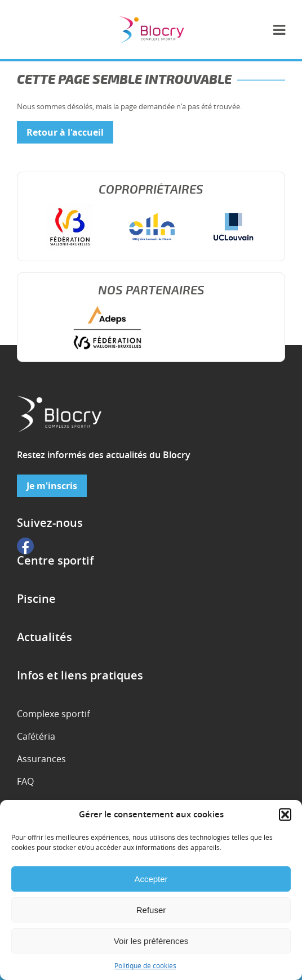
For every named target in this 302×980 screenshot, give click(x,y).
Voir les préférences (151, 941)
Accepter (151, 879)
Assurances (41, 759)
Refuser (151, 910)
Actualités (45, 637)
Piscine (36, 599)
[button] (285, 815)
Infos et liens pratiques (80, 675)
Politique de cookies (145, 965)
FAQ (25, 781)
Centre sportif (55, 561)
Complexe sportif (53, 714)
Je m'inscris (52, 486)
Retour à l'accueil (65, 132)
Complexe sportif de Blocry (151, 30)
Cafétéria (36, 736)
